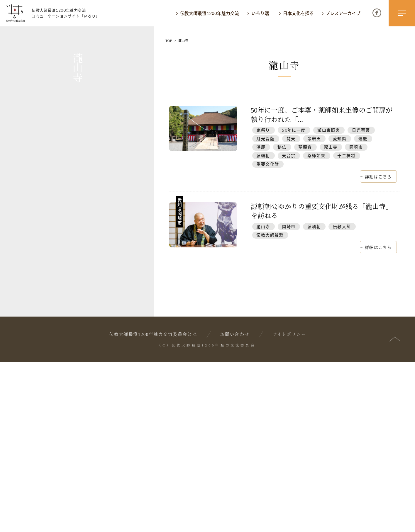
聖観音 (305, 147)
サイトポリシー (289, 505)
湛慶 (261, 147)
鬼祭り (263, 130)
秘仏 (282, 147)
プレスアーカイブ (343, 13)
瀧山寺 (331, 147)
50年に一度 (294, 130)
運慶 (363, 138)
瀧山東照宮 (329, 130)
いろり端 (260, 13)
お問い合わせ (235, 505)
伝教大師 (342, 226)
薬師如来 (316, 155)
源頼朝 (263, 155)
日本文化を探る (298, 13)
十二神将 (346, 155)
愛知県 (340, 138)
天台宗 (289, 155)
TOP (169, 41)
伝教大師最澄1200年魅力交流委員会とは (153, 505)
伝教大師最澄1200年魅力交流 (210, 13)
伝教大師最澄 (270, 235)
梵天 (291, 138)
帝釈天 (314, 138)
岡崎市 (356, 147)
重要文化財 (268, 164)
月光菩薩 (265, 138)
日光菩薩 (361, 130)
